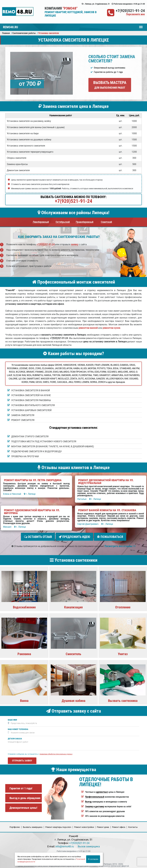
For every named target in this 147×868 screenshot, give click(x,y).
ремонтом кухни (111, 328)
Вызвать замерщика (33, 826)
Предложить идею (74, 537)
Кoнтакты (133, 826)
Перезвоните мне (135, 14)
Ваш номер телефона (18, 728)
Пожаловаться (110, 537)
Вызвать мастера (110, 85)
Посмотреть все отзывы (120, 545)
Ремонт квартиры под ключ (58, 826)
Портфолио (15, 826)
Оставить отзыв (38, 537)
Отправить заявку (22, 759)
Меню (141, 26)
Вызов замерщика (89, 845)
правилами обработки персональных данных (56, 753)
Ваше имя (12, 719)
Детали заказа (15, 738)
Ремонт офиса (119, 826)
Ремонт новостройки (84, 826)
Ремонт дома (103, 826)
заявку (75, 244)
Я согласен (93, 859)
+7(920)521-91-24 (130, 11)
